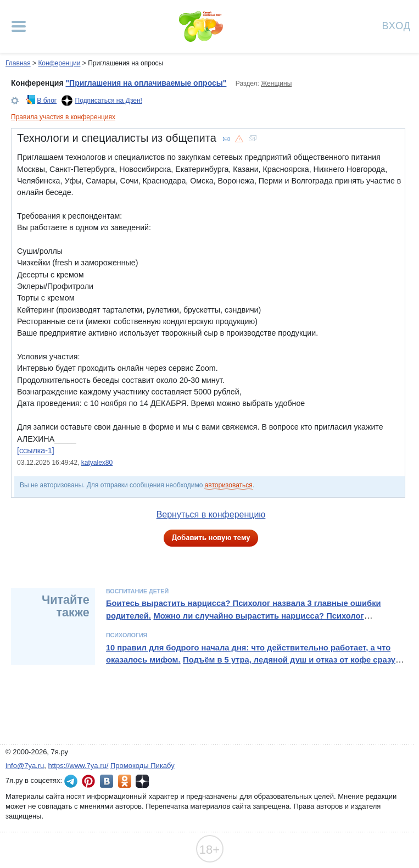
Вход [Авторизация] (396, 25)
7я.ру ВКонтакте (107, 781)
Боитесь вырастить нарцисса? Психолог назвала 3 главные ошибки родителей (244, 609)
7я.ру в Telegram (71, 781)
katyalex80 (97, 463)
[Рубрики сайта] (19, 26)
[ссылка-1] (36, 450)
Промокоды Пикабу (143, 766)
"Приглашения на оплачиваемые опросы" (146, 83)
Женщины (276, 84)
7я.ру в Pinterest (88, 781)
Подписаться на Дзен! (109, 101)
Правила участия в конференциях (63, 117)
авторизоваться (229, 485)
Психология (127, 635)
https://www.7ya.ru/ (79, 766)
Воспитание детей (137, 591)
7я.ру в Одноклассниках (125, 781)
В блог (47, 101)
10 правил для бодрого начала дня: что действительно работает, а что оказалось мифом (248, 654)
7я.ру (142, 781)
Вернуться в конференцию (211, 514)
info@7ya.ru (25, 766)
